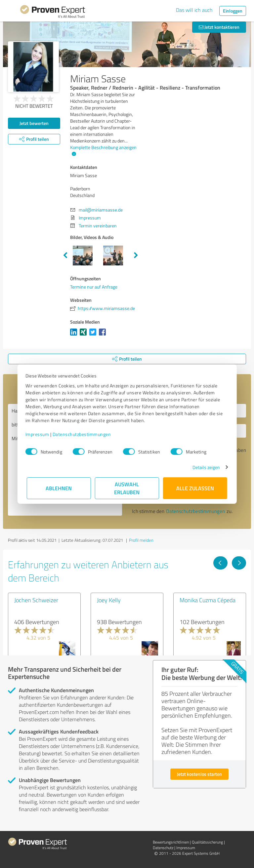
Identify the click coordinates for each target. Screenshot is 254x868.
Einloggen (233, 11)
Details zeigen (205, 467)
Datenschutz (163, 848)
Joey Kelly (109, 600)
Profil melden (141, 540)
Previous (65, 256)
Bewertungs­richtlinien (171, 842)
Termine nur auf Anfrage (94, 287)
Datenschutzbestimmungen (83, 434)
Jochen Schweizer (36, 600)
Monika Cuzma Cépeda (208, 600)
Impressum (39, 434)
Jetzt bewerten (34, 123)
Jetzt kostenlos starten (199, 774)
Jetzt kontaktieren (219, 27)
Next (136, 256)
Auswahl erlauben (127, 488)
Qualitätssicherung (207, 842)
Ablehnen (59, 488)
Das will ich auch (194, 10)
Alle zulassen (195, 488)
